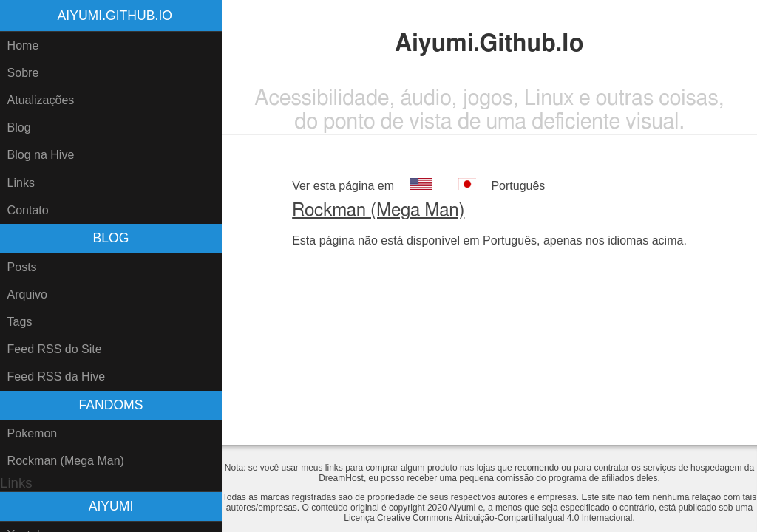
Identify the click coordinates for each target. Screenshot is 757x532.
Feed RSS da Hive (57, 376)
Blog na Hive (41, 155)
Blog (19, 127)
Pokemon (33, 433)
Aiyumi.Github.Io (115, 16)
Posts (22, 267)
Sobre (23, 73)
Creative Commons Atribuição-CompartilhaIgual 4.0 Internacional (505, 518)
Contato (28, 210)
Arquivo (27, 294)
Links (21, 183)
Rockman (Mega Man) (66, 461)
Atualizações (41, 100)
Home (23, 45)
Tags (20, 322)
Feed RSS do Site (55, 349)
